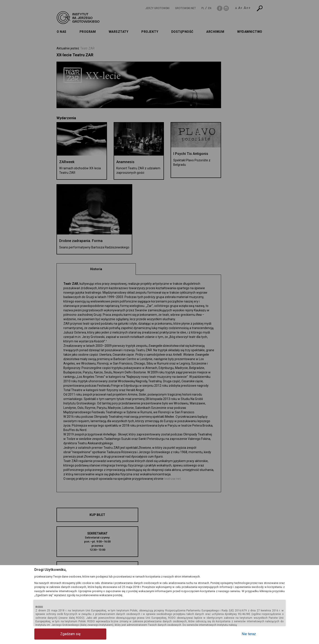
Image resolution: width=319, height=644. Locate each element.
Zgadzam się (52, 634)
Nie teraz (267, 634)
